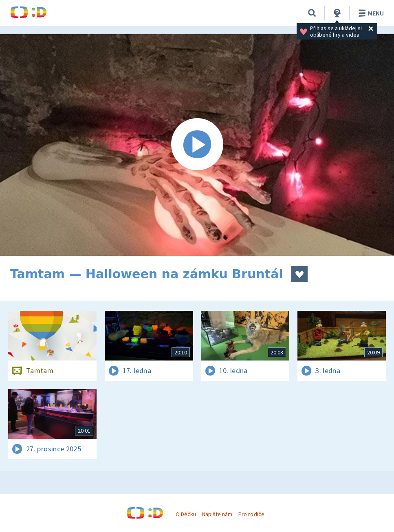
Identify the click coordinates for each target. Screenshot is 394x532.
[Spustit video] (197, 145)
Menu (370, 13)
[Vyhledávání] (312, 13)
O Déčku (186, 514)
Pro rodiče (251, 514)
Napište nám (217, 514)
